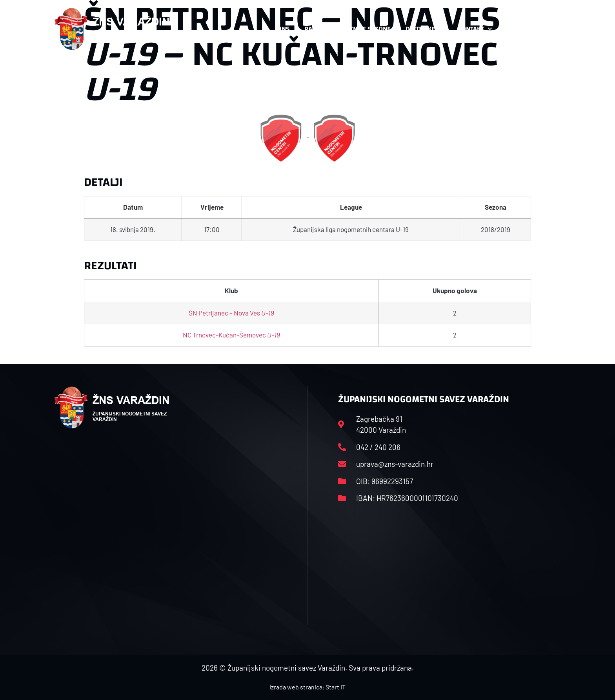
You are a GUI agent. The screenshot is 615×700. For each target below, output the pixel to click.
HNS (283, 29)
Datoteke (424, 29)
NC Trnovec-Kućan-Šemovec (231, 335)
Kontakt (475, 29)
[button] (545, 29)
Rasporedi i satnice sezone (348, 29)
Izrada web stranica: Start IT (307, 687)
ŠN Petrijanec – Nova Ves (231, 313)
